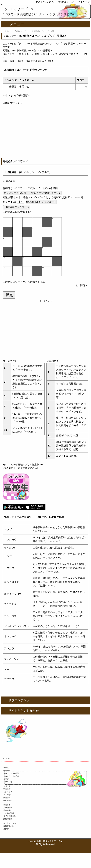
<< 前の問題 (9, 181)
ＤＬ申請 (7, 795)
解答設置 (7, 798)
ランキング (8, 792)
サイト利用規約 (10, 816)
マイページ (84, 2)
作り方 (6, 779)
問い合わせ (8, 800)
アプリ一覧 (8, 782)
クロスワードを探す (11, 773)
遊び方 (6, 829)
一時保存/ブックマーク (17, 207)
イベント (7, 786)
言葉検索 (7, 789)
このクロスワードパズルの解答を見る (24, 282)
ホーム (6, 768)
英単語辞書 (8, 808)
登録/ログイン (66, 2)
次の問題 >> (82, 285)
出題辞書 (7, 805)
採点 (9, 295)
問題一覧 (7, 770)
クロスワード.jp (18, 9)
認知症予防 (8, 819)
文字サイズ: (10, 202)
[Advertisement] (45, 130)
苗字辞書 (7, 810)
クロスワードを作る (11, 776)
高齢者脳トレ (9, 826)
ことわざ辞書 (9, 813)
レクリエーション (11, 823)
